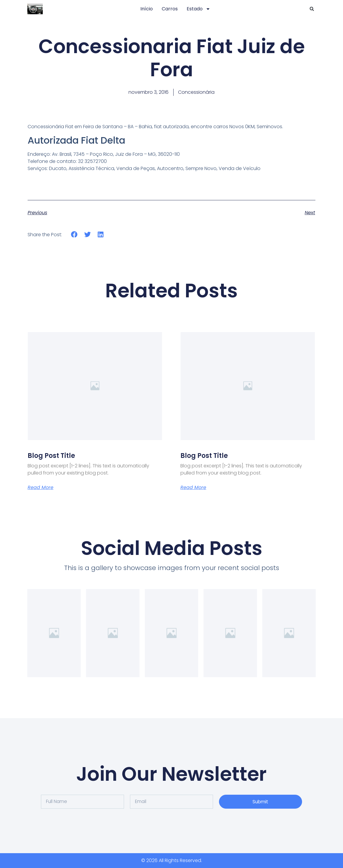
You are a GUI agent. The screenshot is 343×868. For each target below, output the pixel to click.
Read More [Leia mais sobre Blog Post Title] (41, 488)
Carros (170, 9)
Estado (199, 9)
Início (147, 9)
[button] (312, 9)
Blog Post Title (51, 456)
